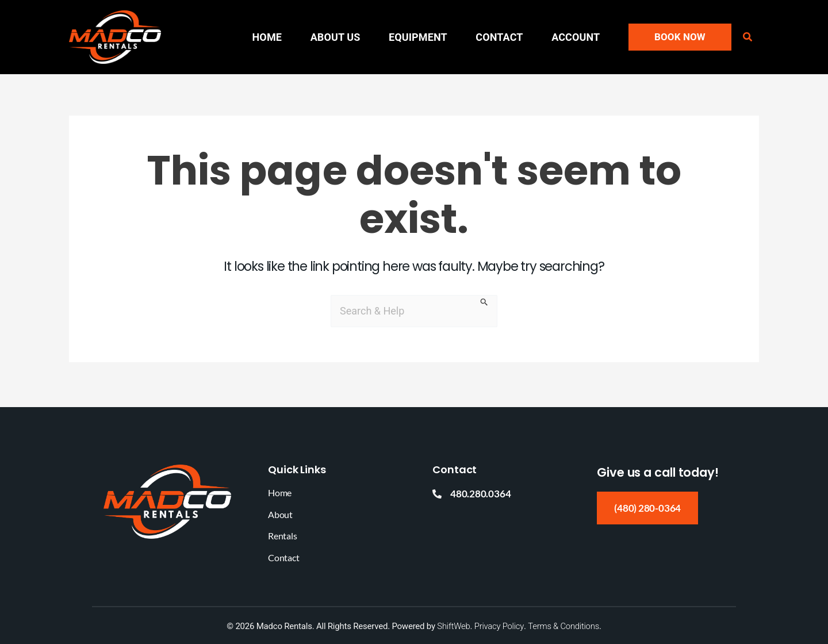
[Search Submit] (484, 304)
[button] (680, 37)
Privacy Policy (499, 626)
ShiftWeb (453, 626)
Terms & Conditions (564, 626)
